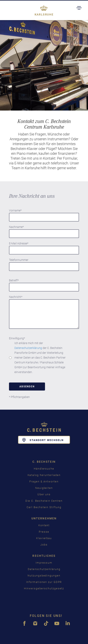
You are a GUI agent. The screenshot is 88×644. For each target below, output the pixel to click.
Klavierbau (44, 538)
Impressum (44, 563)
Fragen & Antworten (44, 481)
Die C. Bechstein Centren (44, 501)
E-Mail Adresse (19, 243)
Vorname (15, 210)
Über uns (44, 494)
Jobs (44, 545)
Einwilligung (17, 338)
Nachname (16, 227)
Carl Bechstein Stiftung (44, 507)
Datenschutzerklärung (28, 348)
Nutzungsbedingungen (44, 576)
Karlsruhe (44, 14)
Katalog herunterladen (44, 475)
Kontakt (44, 525)
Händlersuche (44, 469)
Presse (44, 532)
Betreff (14, 280)
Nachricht (16, 297)
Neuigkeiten (44, 488)
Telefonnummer (19, 260)
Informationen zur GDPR (44, 582)
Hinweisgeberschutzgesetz (44, 588)
